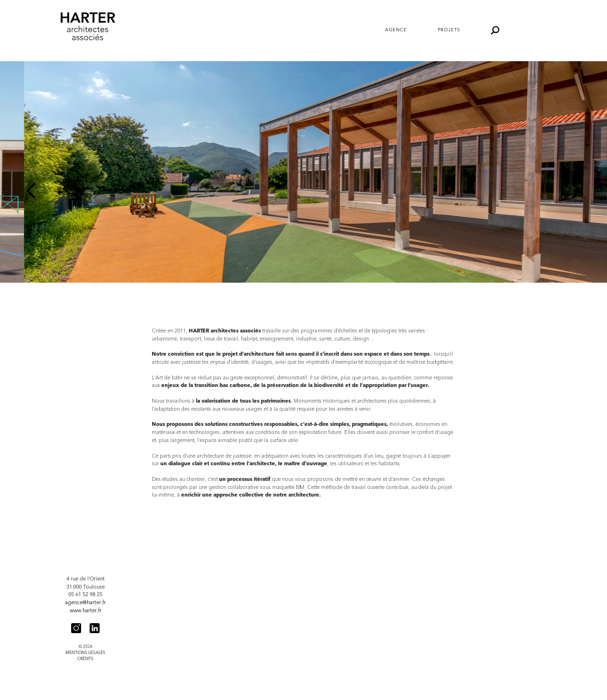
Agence (396, 30)
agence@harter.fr (85, 603)
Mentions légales (85, 653)
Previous (31, 191)
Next (576, 191)
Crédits (85, 659)
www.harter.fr (86, 611)
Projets (449, 30)
